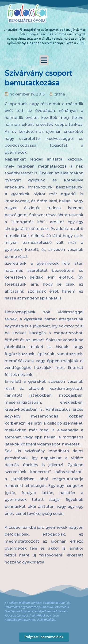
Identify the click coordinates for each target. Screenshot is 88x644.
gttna (60, 94)
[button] (44, 60)
